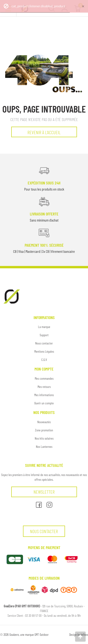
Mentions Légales (44, 351)
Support (44, 335)
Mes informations (44, 395)
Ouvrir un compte (44, 403)
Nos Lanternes (44, 447)
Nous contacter (44, 343)
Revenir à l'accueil (44, 132)
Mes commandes (44, 378)
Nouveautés (44, 422)
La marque (44, 327)
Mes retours (44, 387)
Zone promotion (44, 430)
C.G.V (44, 360)
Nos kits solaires (44, 438)
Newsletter (44, 492)
